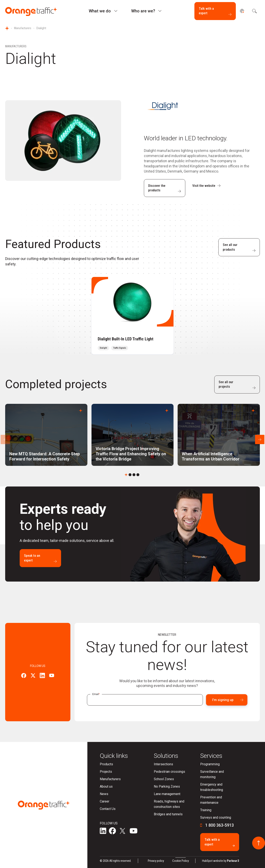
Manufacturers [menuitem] (110, 779)
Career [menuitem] (105, 801)
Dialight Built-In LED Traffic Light (126, 339)
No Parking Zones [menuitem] (167, 786)
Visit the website (206, 186)
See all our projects (237, 385)
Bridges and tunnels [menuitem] (168, 814)
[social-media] (103, 831)
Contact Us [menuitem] (108, 809)
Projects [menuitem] (106, 772)
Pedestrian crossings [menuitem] (169, 772)
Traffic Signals (120, 348)
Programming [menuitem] (210, 764)
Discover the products (165, 188)
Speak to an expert (40, 558)
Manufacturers (23, 28)
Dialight (103, 348)
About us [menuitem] (106, 786)
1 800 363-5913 (219, 825)
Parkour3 (233, 861)
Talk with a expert (215, 11)
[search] (254, 11)
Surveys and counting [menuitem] (216, 817)
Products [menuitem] (106, 764)
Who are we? (143, 11)
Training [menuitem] (206, 810)
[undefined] (242, 11)
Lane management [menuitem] (167, 794)
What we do (100, 11)
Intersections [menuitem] (163, 764)
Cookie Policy (181, 861)
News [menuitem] (104, 794)
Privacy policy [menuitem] (156, 861)
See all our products (239, 247)
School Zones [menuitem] (164, 779)
